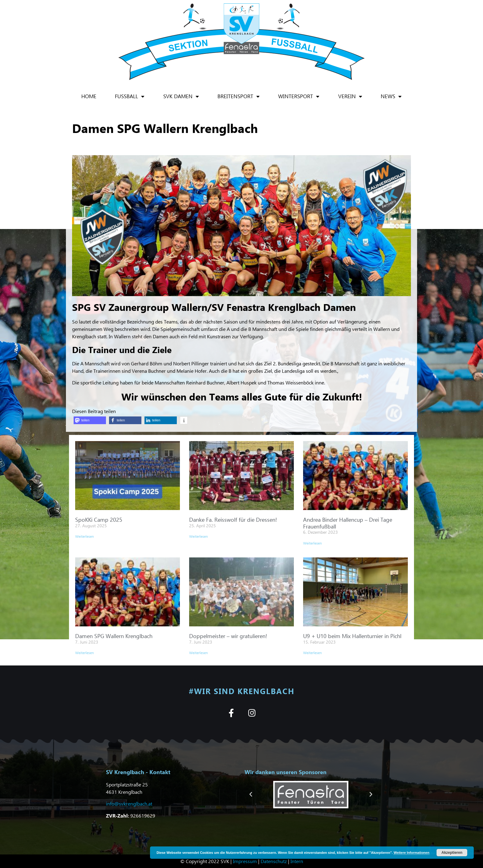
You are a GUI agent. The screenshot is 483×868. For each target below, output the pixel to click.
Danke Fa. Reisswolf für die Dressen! (233, 519)
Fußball (130, 96)
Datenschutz (274, 861)
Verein (350, 96)
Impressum (245, 861)
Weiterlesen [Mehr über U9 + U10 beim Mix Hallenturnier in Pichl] (313, 653)
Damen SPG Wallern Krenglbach (114, 636)
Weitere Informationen (412, 853)
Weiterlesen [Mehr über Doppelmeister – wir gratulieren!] (199, 653)
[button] (90, 420)
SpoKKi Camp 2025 (99, 519)
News (391, 96)
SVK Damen (181, 96)
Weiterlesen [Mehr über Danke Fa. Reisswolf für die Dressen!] (199, 536)
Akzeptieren (452, 853)
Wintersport (299, 96)
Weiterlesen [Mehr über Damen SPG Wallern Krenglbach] (85, 653)
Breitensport (239, 96)
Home (89, 96)
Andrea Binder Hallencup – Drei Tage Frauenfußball (348, 523)
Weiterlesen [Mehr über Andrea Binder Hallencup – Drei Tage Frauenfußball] (313, 543)
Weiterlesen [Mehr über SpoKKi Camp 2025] (85, 536)
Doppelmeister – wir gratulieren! (228, 636)
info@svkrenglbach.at (129, 804)
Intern (297, 861)
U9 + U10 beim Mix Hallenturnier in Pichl (352, 636)
